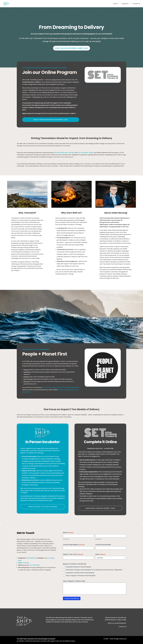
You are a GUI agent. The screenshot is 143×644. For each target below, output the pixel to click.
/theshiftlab (31, 558)
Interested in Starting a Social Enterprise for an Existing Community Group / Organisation (94, 570)
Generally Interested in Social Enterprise (78, 567)
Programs (125, 4)
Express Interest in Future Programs (43, 507)
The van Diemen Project (86, 153)
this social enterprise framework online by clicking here (60, 387)
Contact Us (136, 4)
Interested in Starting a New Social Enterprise (80, 573)
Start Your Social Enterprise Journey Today (72, 48)
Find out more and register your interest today (51, 120)
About (115, 4)
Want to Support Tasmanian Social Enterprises (81, 576)
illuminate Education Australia (65, 153)
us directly (24, 563)
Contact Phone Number (103, 545)
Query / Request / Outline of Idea (74, 581)
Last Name (98, 539)
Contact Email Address (74, 545)
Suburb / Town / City (73, 554)
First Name (66, 539)
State (100, 554)
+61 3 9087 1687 (35, 565)
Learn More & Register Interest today (100, 508)
